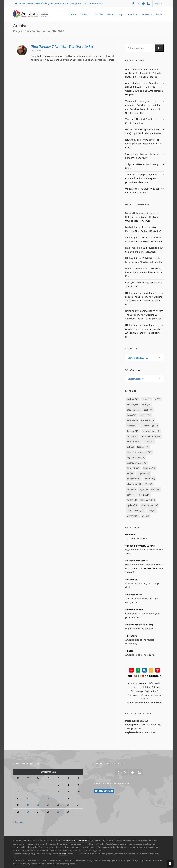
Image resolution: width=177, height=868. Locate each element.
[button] (159, 48)
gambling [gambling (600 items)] (151, 426)
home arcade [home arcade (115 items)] (151, 431)
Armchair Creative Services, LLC (78, 841)
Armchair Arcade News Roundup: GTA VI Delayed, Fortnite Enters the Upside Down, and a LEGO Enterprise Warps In (144, 89)
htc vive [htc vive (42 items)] (133, 436)
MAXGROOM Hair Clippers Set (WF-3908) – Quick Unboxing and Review (143, 131)
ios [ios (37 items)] (150, 442)
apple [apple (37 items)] (146, 399)
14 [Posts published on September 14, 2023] (48, 798)
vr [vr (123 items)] (146, 516)
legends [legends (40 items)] (143, 447)
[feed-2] (149, 4)
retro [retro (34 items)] (131, 489)
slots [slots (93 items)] (155, 489)
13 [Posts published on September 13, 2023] (38, 798)
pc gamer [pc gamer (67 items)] (143, 473)
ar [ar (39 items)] (158, 399)
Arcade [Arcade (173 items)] (133, 404)
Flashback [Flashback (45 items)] (134, 426)
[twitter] (139, 3)
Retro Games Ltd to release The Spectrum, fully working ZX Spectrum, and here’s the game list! (144, 315)
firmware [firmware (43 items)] (148, 420)
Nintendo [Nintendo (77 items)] (149, 468)
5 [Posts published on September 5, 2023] (28, 792)
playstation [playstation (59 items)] (134, 484)
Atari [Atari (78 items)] (146, 404)
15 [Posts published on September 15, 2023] (58, 798)
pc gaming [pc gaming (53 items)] (134, 479)
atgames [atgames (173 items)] (134, 410)
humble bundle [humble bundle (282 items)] (151, 436)
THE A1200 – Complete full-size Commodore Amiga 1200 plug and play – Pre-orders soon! (143, 178)
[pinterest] (144, 4)
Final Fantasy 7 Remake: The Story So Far (62, 47)
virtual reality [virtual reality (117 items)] (136, 511)
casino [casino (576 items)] (146, 415)
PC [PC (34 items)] (130, 473)
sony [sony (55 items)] (131, 495)
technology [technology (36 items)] (148, 500)
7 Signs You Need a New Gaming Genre (142, 166)
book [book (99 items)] (148, 410)
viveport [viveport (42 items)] (133, 516)
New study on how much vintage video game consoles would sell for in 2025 (143, 144)
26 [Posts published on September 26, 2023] (28, 812)
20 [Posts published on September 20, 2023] (38, 805)
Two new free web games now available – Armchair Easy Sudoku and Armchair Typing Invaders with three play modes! (143, 107)
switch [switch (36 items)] (132, 500)
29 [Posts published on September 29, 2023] (58, 812)
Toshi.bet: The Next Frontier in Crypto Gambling (141, 121)
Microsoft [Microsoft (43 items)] (133, 468)
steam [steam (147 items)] (144, 495)
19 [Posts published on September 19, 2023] (28, 805)
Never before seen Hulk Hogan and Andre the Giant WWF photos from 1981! (142, 217)
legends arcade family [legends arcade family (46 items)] (139, 452)
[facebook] (134, 4)
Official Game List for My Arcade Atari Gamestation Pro (144, 272)
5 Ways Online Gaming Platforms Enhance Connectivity (142, 156)
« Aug (16, 822)
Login (158, 3)
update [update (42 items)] (132, 505)
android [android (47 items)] (133, 399)
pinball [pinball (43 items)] (150, 479)
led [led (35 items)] (130, 447)
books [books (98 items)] (132, 415)
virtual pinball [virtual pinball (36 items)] (150, 505)
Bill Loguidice (132, 258)
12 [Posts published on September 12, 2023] (28, 798)
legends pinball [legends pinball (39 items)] (136, 458)
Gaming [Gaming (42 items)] (133, 431)
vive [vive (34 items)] (152, 511)
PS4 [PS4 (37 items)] (149, 484)
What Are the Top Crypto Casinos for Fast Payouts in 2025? (144, 191)
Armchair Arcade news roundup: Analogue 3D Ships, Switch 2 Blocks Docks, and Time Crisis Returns (143, 73)
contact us (63, 854)
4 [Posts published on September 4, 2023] (18, 792)
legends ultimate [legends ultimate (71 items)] (137, 463)
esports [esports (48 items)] (132, 420)
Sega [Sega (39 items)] (143, 489)
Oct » (23, 822)
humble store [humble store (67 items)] (135, 442)
